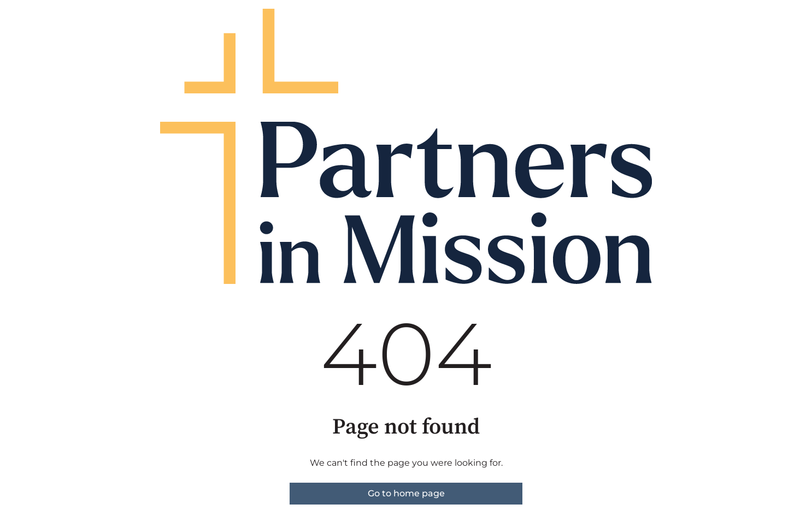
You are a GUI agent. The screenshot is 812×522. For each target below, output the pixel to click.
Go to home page (406, 493)
